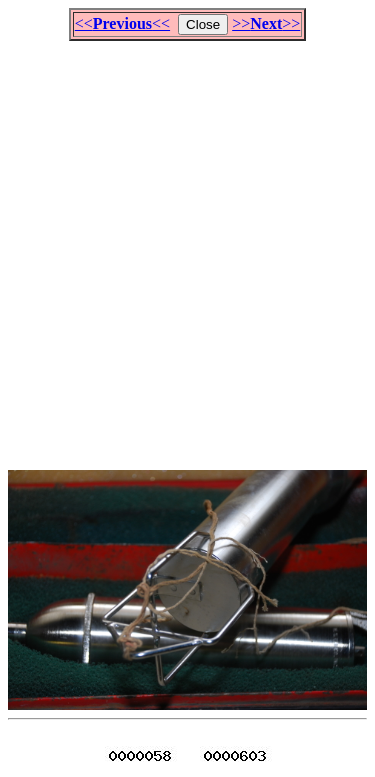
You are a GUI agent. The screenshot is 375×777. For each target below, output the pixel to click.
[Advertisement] (187, 246)
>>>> (266, 23)
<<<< (122, 23)
